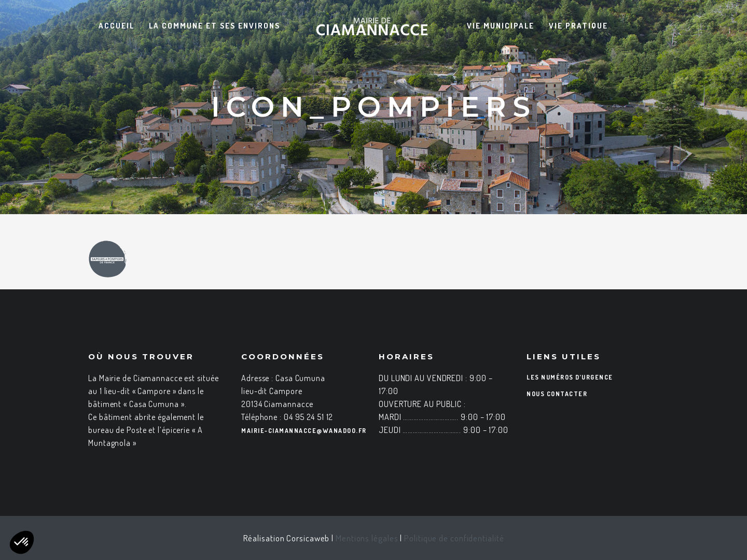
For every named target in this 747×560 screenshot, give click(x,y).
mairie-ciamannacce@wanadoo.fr (304, 431)
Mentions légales (367, 538)
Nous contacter (557, 394)
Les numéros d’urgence (570, 377)
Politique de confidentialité (454, 538)
